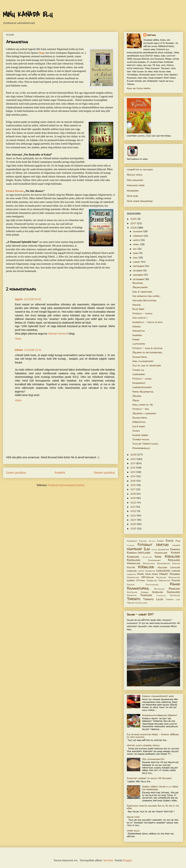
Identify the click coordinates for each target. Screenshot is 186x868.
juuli (136, 258)
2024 (134, 520)
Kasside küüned (140, 435)
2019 (133, 498)
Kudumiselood (164, 563)
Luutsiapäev (139, 344)
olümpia (131, 580)
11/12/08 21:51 (33, 350)
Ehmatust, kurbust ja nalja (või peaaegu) (149, 778)
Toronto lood (173, 599)
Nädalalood (174, 577)
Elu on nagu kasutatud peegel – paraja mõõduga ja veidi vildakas (153, 736)
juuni (136, 253)
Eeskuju (137, 326)
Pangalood (152, 580)
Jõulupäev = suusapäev (144, 413)
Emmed (136, 339)
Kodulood (172, 556)
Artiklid (152, 541)
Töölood (131, 603)
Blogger (127, 860)
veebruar (138, 236)
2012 (133, 468)
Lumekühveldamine (142, 387)
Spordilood (158, 592)
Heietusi (162, 545)
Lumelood (131, 574)
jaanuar (138, 231)
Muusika (175, 574)
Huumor (176, 545)
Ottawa (141, 580)
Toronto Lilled (153, 599)
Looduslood (163, 571)
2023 (134, 516)
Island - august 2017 (140, 614)
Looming (176, 571)
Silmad (136, 431)
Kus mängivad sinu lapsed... (146, 296)
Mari (140, 574)
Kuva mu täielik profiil (139, 88)
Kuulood (176, 563)
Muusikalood (133, 577)
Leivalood (175, 567)
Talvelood (146, 595)
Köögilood (146, 567)
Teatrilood (175, 595)
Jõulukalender (140, 287)
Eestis (170, 541)
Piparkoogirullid (141, 448)
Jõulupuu (137, 396)
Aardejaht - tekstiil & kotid (147, 322)
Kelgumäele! (139, 383)
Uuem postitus (16, 473)
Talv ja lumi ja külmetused (147, 365)
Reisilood (174, 589)
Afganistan (139, 331)
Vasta (18, 339)
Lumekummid (139, 374)
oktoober (138, 271)
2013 (133, 472)
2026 (134, 529)
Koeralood (134, 560)
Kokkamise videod (136, 185)
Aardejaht (132, 541)
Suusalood (173, 592)
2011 (133, 463)
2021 (133, 507)
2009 (134, 455)
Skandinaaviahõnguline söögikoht (160, 715)
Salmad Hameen (57, 334)
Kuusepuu (137, 335)
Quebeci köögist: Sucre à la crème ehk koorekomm (160, 788)
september (139, 266)
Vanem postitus (104, 473)
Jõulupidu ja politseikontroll (147, 352)
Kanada (175, 549)
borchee (108, 860)
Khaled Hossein (15, 191)
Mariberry (133, 191)
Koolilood (174, 560)
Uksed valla (133, 831)
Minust (164, 574)
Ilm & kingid (139, 426)
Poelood (131, 585)
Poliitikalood (152, 585)
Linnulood (132, 571)
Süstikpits (132, 595)
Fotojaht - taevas (142, 313)
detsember (139, 279)
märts (137, 240)
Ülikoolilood (141, 603)
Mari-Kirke (152, 574)
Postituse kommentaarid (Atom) (66, 485)
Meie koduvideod (135, 180)
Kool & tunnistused (142, 292)
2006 (134, 219)
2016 (133, 485)
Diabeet (160, 541)
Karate (175, 553)
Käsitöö (131, 567)
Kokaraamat (154, 560)
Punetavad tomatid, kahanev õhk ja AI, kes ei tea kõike (153, 807)
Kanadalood (161, 553)
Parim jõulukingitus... (143, 392)
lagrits (19, 299)
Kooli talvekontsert (143, 361)
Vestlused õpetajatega (145, 300)
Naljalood (161, 577)
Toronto (134, 599)
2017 (133, 489)
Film (178, 541)
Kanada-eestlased (139, 553)
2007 (134, 223)
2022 (134, 511)
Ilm (147, 549)
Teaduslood (161, 595)
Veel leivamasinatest (153, 759)
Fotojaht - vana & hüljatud (147, 348)
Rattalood (159, 589)
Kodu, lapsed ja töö (143, 405)
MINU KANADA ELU (28, 15)
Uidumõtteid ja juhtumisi (140, 169)
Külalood (162, 567)
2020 (134, 503)
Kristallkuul (149, 563)
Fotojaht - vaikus (142, 379)
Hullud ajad (133, 817)
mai (135, 249)
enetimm (151, 35)
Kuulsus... (137, 305)
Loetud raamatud (146, 571)
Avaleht (60, 473)
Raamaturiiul (140, 357)
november (138, 275)
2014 (133, 476)
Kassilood (133, 557)
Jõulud (136, 400)
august (137, 262)
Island (154, 550)
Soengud (145, 592)
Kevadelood (147, 557)
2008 (134, 228)
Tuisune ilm (138, 370)
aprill (137, 244)
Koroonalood (134, 563)
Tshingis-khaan (141, 439)
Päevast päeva (135, 175)
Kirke (158, 557)
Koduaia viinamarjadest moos (158, 696)
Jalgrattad (163, 549)
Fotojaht (145, 545)
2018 (133, 494)
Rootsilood (132, 592)
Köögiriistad (139, 422)
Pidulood (176, 580)
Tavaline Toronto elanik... (146, 444)
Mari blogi (133, 196)
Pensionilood (164, 580)
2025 (134, 524)
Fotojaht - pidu (141, 409)
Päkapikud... (138, 283)
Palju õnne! (138, 309)
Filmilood (131, 545)
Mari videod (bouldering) (140, 201)
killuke (19, 350)
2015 (133, 481)
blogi (42, 53)
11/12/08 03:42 (32, 299)
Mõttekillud (147, 577)
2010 (133, 459)
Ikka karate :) (140, 318)
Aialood (143, 541)
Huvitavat (134, 549)
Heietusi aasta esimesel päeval (143, 745)
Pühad (175, 584)
